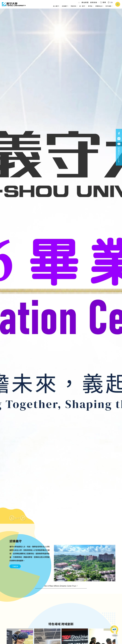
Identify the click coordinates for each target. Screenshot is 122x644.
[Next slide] (23, 518)
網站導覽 (85, 2)
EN (110, 2)
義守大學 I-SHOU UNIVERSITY (14, 4)
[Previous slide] (12, 518)
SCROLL (119, 155)
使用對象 (94, 2)
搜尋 (103, 2)
